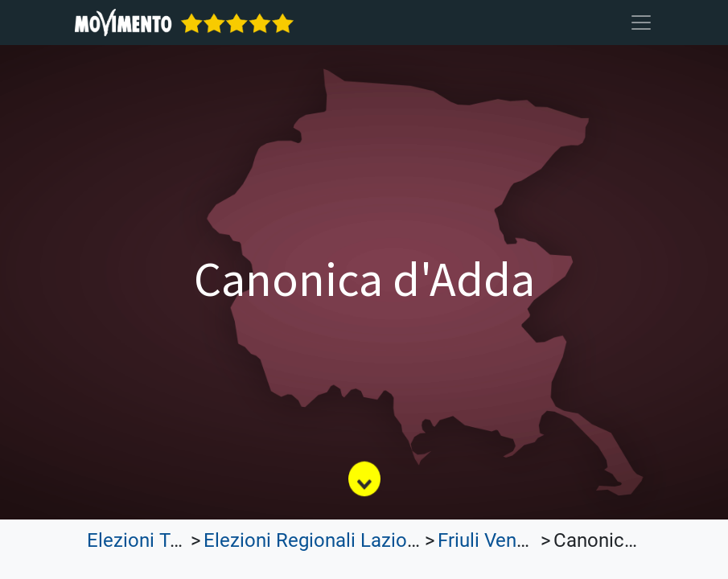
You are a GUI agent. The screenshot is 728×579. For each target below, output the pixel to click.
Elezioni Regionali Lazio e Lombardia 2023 (385, 540)
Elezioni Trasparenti (171, 540)
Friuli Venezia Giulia (521, 540)
